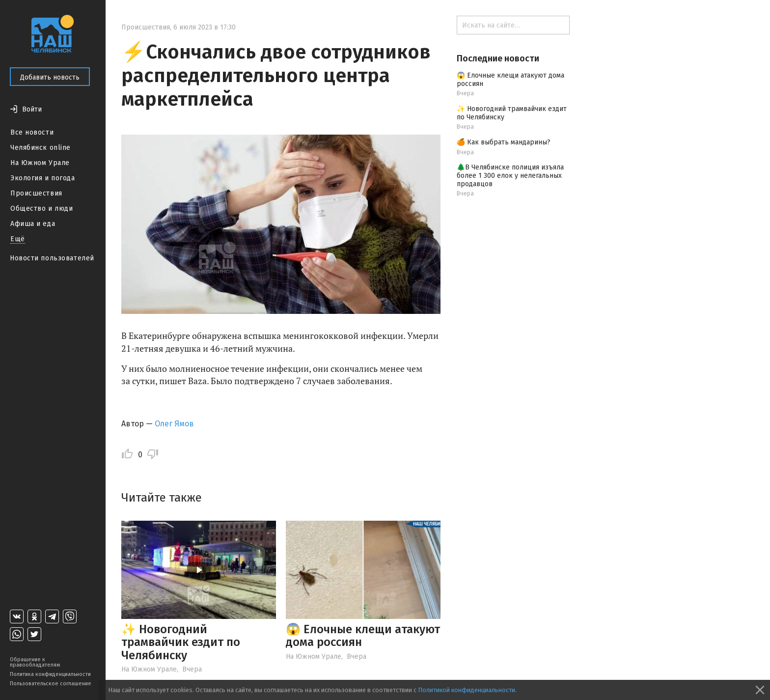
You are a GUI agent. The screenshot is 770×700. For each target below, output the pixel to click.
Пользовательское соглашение (51, 684)
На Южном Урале (40, 163)
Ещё (18, 239)
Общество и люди (41, 209)
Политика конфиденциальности (50, 674)
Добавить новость (50, 77)
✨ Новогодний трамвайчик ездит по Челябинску (181, 642)
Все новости (32, 132)
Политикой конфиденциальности (467, 690)
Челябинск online (41, 148)
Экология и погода (43, 178)
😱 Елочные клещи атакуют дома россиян (363, 636)
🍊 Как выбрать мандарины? (504, 142)
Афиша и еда (33, 224)
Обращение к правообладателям (35, 662)
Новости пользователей (52, 258)
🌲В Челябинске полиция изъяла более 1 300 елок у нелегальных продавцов (510, 176)
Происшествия (36, 193)
